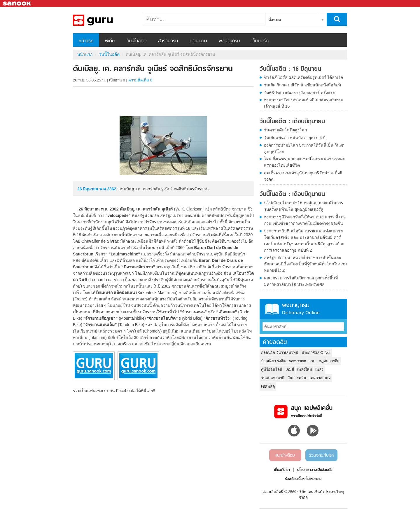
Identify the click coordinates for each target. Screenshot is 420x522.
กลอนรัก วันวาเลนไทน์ (280, 353)
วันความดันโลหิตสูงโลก (285, 130)
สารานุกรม (168, 41)
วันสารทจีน (297, 378)
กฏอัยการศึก (329, 361)
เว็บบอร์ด (260, 41)
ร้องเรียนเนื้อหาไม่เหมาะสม (303, 479)
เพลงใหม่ (305, 369)
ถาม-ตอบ (198, 41)
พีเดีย (110, 41)
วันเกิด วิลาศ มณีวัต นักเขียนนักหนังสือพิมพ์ (302, 85)
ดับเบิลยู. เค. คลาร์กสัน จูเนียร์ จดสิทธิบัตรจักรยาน (104, 20)
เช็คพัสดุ (268, 386)
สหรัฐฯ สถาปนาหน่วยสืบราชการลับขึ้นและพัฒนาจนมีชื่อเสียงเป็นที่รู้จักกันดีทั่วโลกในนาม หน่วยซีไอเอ (305, 264)
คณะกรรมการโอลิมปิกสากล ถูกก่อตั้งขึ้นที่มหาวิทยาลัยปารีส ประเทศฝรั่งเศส (301, 281)
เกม (313, 361)
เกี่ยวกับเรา (282, 470)
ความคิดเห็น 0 (140, 80)
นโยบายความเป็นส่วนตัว (315, 470)
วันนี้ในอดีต (136, 41)
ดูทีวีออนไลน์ (272, 369)
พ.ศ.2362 (108, 189)
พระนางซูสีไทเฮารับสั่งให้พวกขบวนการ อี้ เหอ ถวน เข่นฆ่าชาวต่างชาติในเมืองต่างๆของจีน (305, 220)
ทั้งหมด (275, 20)
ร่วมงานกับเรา (321, 455)
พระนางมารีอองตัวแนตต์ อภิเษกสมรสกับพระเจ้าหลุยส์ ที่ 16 (304, 103)
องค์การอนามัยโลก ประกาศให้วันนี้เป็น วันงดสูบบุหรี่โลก (304, 148)
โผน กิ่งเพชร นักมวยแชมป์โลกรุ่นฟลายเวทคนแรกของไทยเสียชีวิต (305, 162)
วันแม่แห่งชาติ (273, 378)
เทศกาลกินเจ (320, 378)
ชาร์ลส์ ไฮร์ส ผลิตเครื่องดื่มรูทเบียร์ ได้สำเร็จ (303, 77)
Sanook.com (17, 4)
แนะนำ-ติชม (285, 455)
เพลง (319, 369)
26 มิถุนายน (88, 189)
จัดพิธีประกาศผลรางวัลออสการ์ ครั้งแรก (300, 93)
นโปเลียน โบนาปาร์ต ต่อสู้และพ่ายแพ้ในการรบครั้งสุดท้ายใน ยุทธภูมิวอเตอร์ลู (304, 206)
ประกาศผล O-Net (316, 353)
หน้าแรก (86, 41)
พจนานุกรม (229, 41)
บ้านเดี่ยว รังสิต (273, 361)
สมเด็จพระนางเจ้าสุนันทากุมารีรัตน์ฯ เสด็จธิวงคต (303, 176)
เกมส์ (290, 369)
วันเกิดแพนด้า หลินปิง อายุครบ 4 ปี (295, 138)
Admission (297, 361)
